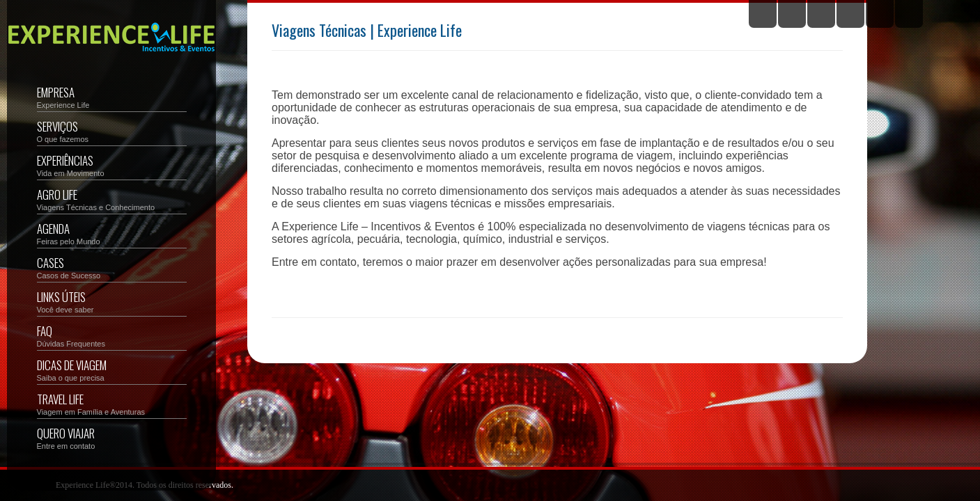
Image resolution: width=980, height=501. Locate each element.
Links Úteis (112, 301)
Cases (112, 267)
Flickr (821, 14)
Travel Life (112, 403)
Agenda (112, 233)
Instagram (880, 14)
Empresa (112, 96)
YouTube (850, 14)
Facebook (792, 14)
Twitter (763, 14)
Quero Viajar (112, 437)
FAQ (112, 335)
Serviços (112, 130)
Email (909, 14)
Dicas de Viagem (112, 369)
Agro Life (112, 199)
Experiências (112, 165)
